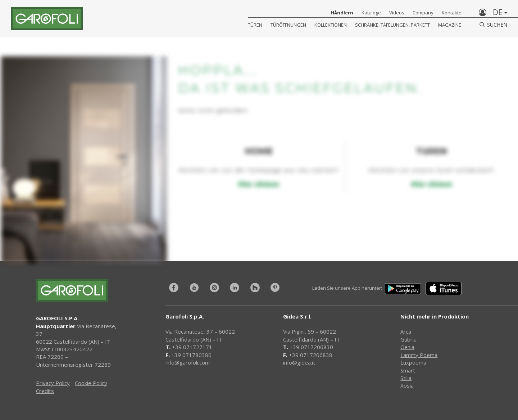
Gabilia (408, 339)
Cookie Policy (91, 383)
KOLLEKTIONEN (331, 25)
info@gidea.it (299, 362)
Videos (397, 13)
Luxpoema (413, 362)
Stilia (406, 378)
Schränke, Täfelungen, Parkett (392, 25)
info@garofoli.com (188, 362)
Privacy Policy (53, 383)
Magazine (450, 25)
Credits (45, 391)
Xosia (407, 385)
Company (423, 13)
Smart (408, 370)
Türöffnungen (288, 25)
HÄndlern (342, 13)
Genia (407, 347)
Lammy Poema (419, 355)
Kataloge (371, 13)
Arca (406, 331)
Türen (255, 25)
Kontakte (452, 13)
